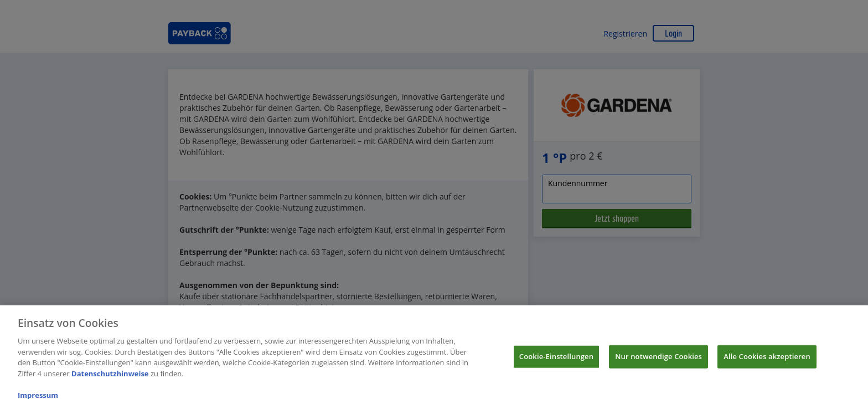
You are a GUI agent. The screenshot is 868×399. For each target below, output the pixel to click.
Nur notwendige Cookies (658, 360)
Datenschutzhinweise (110, 377)
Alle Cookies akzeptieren (767, 360)
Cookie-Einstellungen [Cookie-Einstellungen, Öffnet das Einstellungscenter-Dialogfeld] (556, 360)
